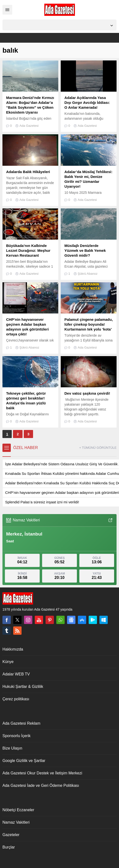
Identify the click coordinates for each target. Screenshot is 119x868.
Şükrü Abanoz (88, 274)
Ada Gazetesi (29, 126)
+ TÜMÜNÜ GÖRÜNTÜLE (98, 448)
